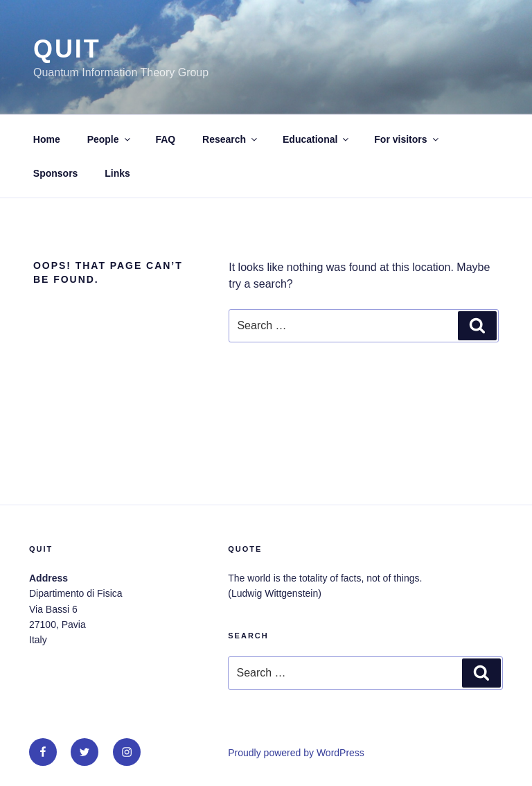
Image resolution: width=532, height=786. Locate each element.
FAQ (165, 139)
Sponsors (56, 173)
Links (117, 173)
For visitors (407, 139)
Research (231, 139)
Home (47, 139)
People (110, 139)
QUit (67, 49)
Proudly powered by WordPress (296, 753)
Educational (317, 139)
